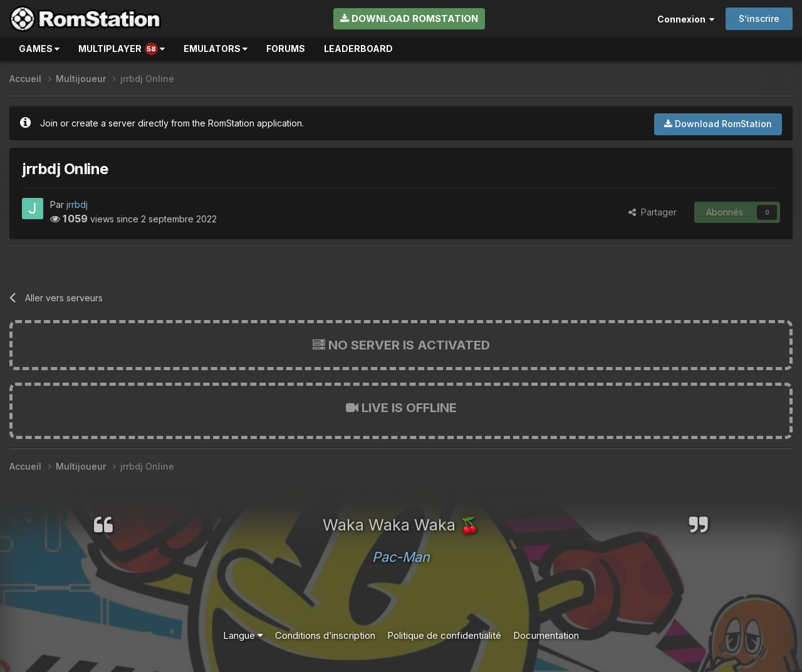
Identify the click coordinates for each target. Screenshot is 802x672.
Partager (653, 212)
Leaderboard (358, 49)
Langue (243, 635)
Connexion (686, 19)
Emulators (216, 49)
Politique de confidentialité (444, 635)
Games (39, 49)
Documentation (546, 635)
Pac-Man (401, 557)
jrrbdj (77, 204)
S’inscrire (759, 18)
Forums (286, 49)
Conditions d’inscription (325, 635)
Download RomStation (409, 18)
